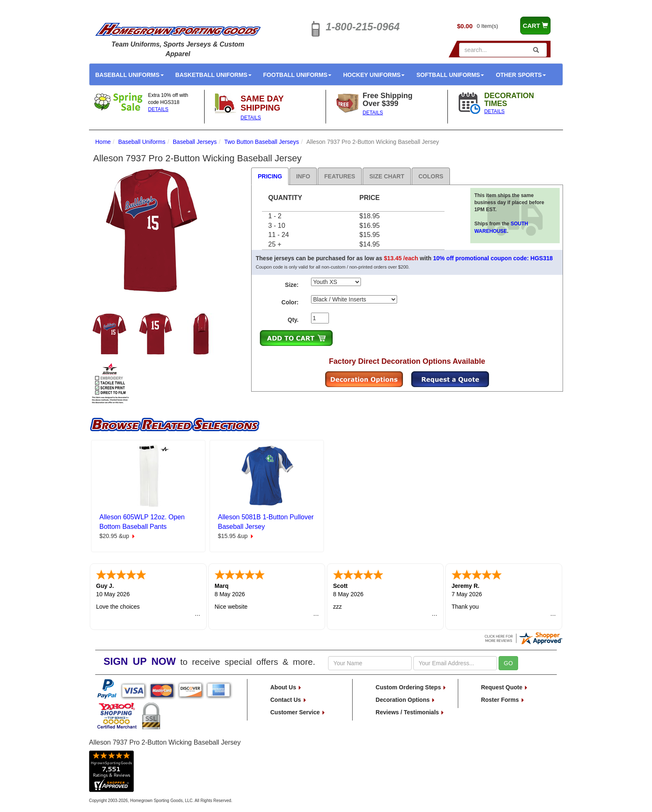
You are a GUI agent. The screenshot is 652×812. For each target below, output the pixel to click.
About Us (286, 687)
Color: (290, 302)
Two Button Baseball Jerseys (262, 142)
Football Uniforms (298, 75)
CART (535, 26)
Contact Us (289, 700)
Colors (431, 176)
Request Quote (505, 687)
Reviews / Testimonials (410, 712)
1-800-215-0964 (363, 27)
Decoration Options (405, 700)
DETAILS (158, 109)
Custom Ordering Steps (411, 687)
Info (303, 176)
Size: (292, 285)
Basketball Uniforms (214, 75)
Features (340, 176)
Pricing (270, 176)
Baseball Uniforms (130, 75)
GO (509, 663)
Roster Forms (503, 700)
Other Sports (521, 75)
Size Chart (387, 176)
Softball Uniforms (450, 75)
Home (103, 142)
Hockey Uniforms (374, 75)
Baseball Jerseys (195, 142)
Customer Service (298, 712)
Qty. (293, 320)
